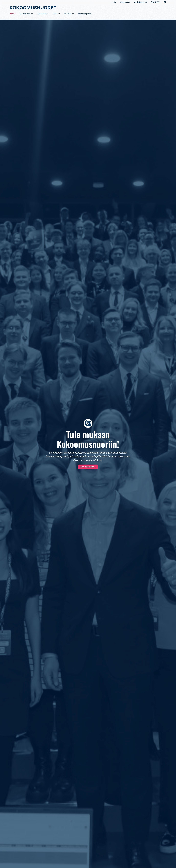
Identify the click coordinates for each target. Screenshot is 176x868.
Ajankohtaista (25, 14)
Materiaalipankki (85, 14)
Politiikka (68, 14)
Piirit (55, 14)
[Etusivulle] (33, 8)
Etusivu (13, 14)
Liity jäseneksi (87, 467)
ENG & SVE (155, 2)
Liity (114, 2)
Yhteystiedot (125, 2)
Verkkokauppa (139, 2)
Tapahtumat (42, 14)
